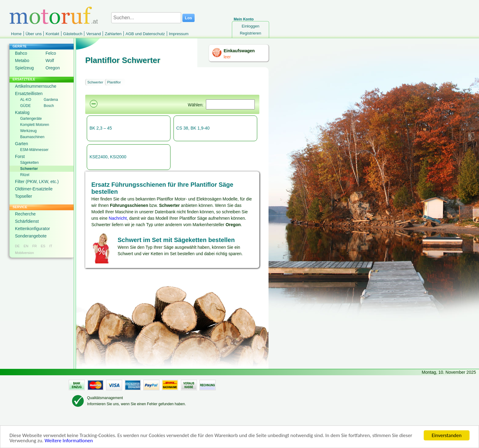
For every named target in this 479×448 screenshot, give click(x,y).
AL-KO (26, 100)
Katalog (22, 112)
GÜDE (26, 106)
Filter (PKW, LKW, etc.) (37, 182)
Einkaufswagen (239, 51)
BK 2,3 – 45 (101, 128)
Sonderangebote (31, 236)
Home (16, 34)
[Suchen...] (146, 18)
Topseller (24, 196)
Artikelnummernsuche (36, 86)
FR (35, 246)
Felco (51, 53)
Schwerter (29, 169)
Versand (93, 34)
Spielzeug (24, 68)
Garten (22, 144)
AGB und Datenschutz (145, 34)
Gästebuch (73, 34)
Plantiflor (114, 82)
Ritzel (25, 175)
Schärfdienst (27, 221)
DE (17, 246)
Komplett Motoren (35, 125)
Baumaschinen (32, 137)
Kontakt (52, 34)
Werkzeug (28, 131)
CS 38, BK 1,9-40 (193, 128)
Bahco (21, 53)
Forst (20, 156)
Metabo (22, 61)
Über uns (34, 34)
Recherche (25, 214)
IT (51, 246)
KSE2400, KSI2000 (108, 157)
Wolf (50, 61)
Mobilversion (24, 253)
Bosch (49, 106)
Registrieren (250, 33)
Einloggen (250, 26)
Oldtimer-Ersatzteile (34, 189)
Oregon (53, 68)
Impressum (179, 34)
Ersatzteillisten (29, 94)
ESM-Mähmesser (34, 150)
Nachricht (118, 218)
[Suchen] (230, 104)
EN (26, 246)
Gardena (51, 100)
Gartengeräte (31, 119)
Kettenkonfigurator (32, 229)
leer (227, 57)
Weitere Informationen (69, 441)
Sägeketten (29, 163)
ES (43, 246)
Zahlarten (113, 34)
